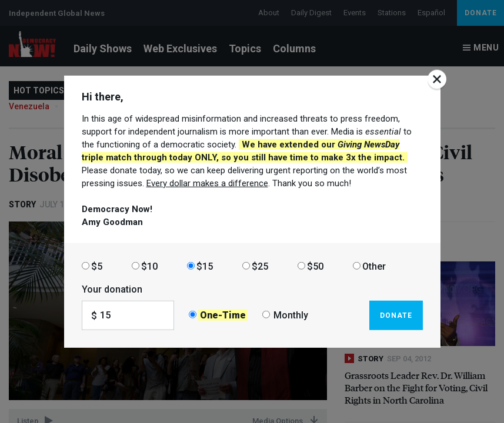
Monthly (291, 315)
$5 (97, 266)
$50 (315, 266)
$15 (205, 266)
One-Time (223, 315)
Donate (396, 315)
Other (374, 266)
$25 (260, 266)
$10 (149, 266)
